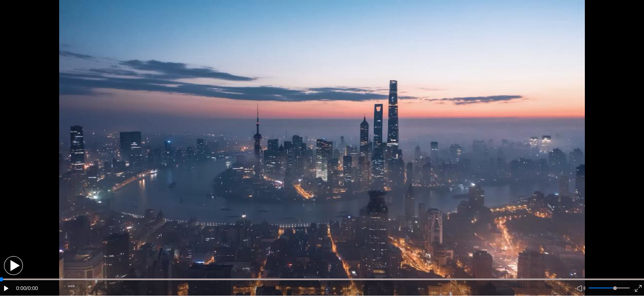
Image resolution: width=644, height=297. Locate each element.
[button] (13, 266)
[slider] (615, 288)
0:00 (21, 288)
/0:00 (32, 288)
